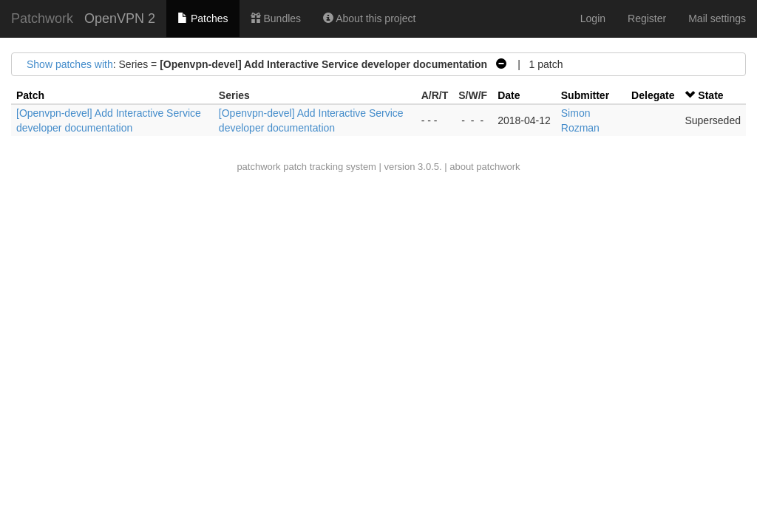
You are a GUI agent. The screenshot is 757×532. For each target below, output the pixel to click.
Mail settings (717, 18)
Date (509, 95)
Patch (30, 95)
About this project (369, 18)
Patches (203, 18)
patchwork (258, 167)
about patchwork (485, 167)
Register (647, 18)
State (710, 95)
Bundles (276, 18)
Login (593, 18)
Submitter (585, 95)
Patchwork (42, 18)
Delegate (653, 95)
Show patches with (70, 64)
